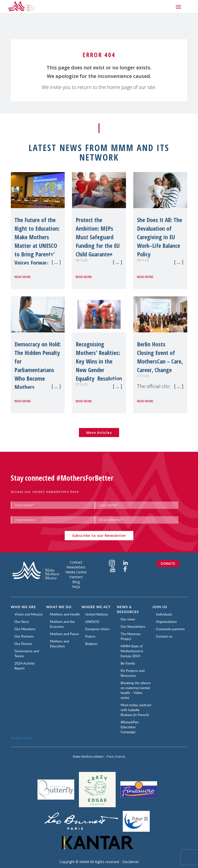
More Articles (99, 432)
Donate (168, 563)
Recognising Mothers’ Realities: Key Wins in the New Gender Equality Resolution (99, 361)
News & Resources (128, 609)
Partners (76, 577)
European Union (97, 629)
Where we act (96, 607)
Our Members (25, 629)
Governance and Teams (27, 653)
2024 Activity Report (25, 666)
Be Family (128, 663)
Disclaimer (131, 862)
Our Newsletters (133, 626)
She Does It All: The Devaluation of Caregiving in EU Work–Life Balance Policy (160, 237)
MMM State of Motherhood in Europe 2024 (132, 651)
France (90, 636)
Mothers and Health (65, 614)
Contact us (164, 636)
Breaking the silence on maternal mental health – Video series (136, 690)
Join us (160, 607)
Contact (76, 562)
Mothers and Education (59, 644)
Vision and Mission (29, 614)
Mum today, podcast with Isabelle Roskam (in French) (136, 710)
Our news (128, 619)
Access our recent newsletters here (45, 492)
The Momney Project (130, 636)
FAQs (76, 587)
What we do (59, 607)
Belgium (91, 644)
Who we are (23, 607)
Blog (76, 582)
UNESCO (92, 622)
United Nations (97, 614)
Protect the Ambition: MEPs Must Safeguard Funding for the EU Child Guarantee (98, 237)
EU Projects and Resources (133, 673)
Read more (23, 277)
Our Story (22, 622)
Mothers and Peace (64, 634)
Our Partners (24, 636)
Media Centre (76, 572)
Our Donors (23, 644)
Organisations (167, 622)
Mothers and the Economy (62, 624)
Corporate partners (170, 629)
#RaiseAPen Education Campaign (130, 727)
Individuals (164, 614)
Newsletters (76, 567)
